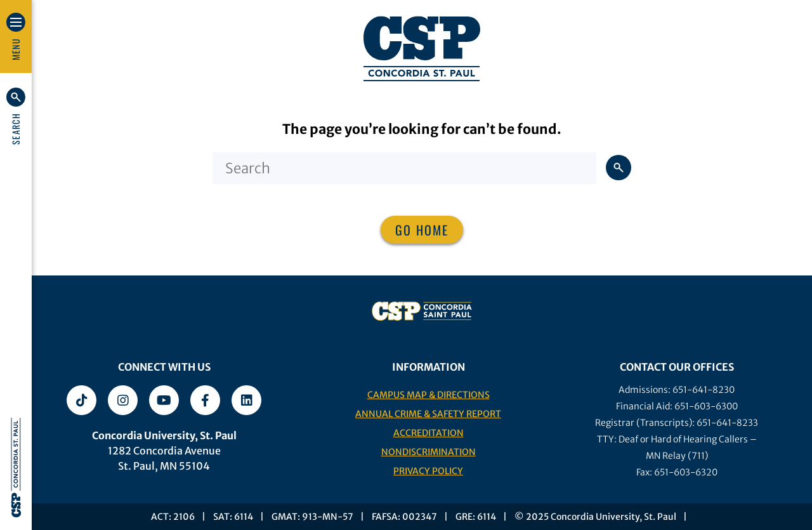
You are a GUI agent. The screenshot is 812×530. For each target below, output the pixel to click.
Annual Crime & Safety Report (428, 414)
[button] (16, 116)
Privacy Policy (428, 471)
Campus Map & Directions (429, 395)
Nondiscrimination (429, 452)
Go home (422, 230)
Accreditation (429, 433)
